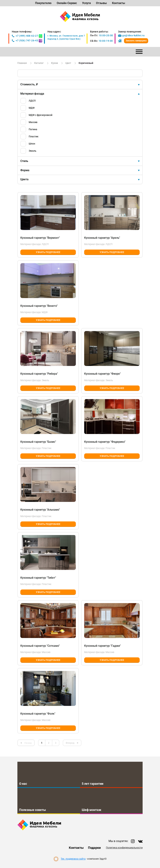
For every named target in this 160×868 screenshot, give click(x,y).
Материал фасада (32, 94)
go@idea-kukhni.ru (131, 36)
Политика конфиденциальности (124, 848)
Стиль (24, 161)
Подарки (94, 848)
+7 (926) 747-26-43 (25, 41)
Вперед (70, 743)
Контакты (119, 3)
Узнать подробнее (48, 252)
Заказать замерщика (136, 41)
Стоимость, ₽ (29, 84)
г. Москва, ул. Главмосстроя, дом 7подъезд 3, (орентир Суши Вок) (66, 37)
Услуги (86, 3)
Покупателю (43, 3)
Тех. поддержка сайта (73, 859)
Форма (25, 170)
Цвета (24, 179)
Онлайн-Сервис (67, 3)
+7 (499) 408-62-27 (25, 36)
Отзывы (101, 3)
